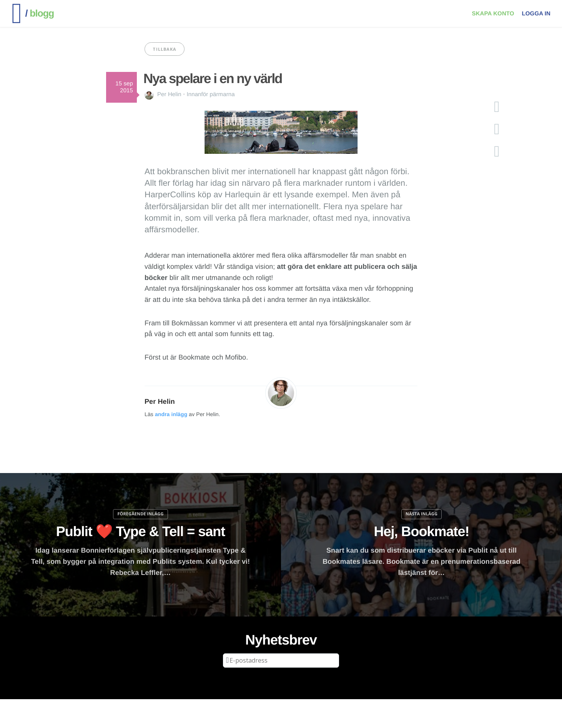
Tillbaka (165, 49)
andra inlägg (171, 414)
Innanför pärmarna (211, 94)
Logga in (536, 14)
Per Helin (169, 94)
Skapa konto (493, 14)
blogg (39, 13)
